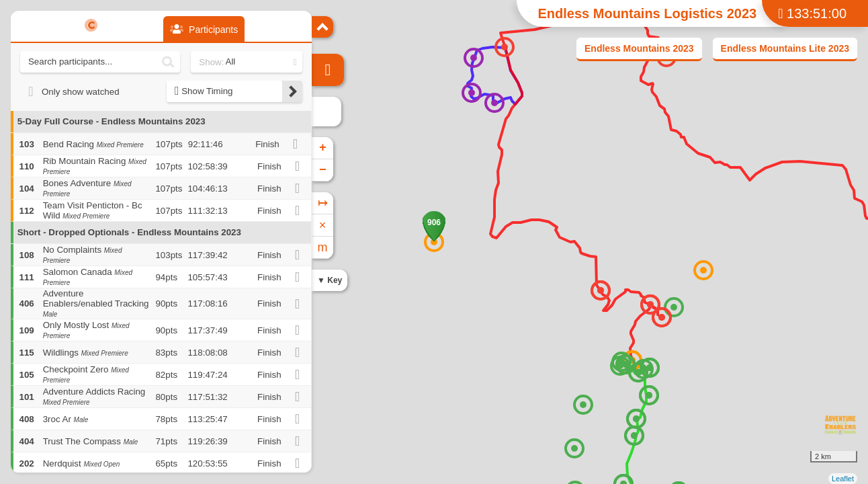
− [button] (323, 170)
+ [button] (323, 148)
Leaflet (843, 479)
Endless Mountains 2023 (639, 48)
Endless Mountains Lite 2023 (785, 48)
